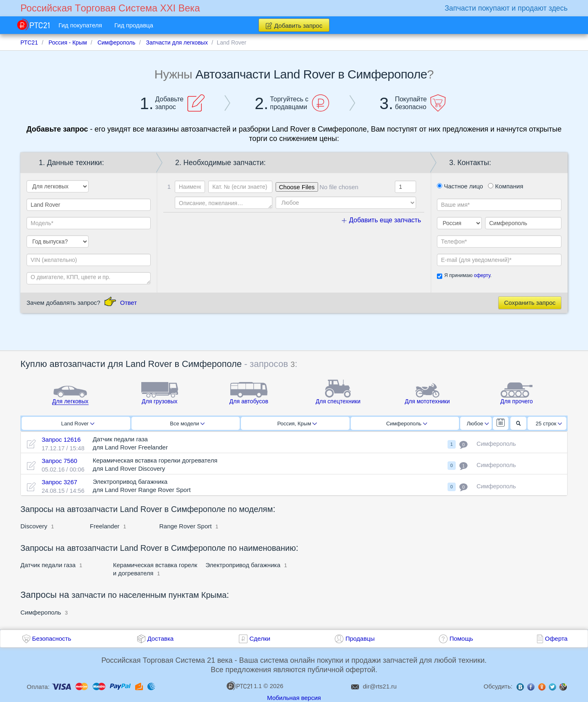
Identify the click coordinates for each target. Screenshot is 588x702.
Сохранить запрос (530, 303)
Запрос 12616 (61, 439)
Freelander (105, 526)
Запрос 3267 (59, 482)
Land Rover (78, 424)
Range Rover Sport (185, 526)
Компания (506, 186)
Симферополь (407, 424)
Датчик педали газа (48, 565)
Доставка (160, 638)
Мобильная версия (294, 698)
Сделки (260, 638)
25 (549, 424)
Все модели (187, 424)
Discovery (35, 526)
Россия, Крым (297, 424)
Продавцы (360, 638)
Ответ (128, 303)
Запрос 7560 (59, 461)
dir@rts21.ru (380, 686)
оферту (482, 275)
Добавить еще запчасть (381, 220)
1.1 (244, 686)
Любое (478, 424)
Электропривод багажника (243, 565)
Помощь (461, 638)
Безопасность (52, 638)
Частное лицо (460, 186)
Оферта (556, 638)
